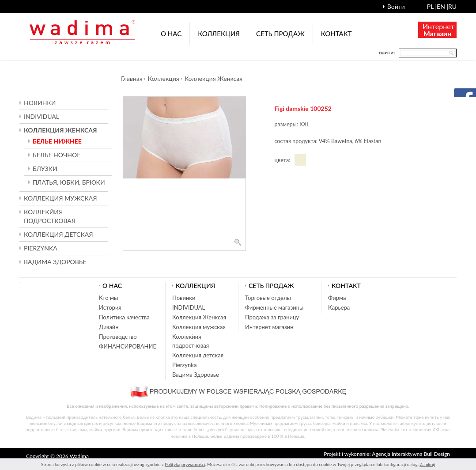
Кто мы (109, 298)
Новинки (40, 103)
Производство (118, 337)
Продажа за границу (272, 317)
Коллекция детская (198, 355)
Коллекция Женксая (213, 78)
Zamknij (427, 464)
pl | (432, 6)
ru (452, 6)
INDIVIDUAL (42, 116)
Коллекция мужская (199, 327)
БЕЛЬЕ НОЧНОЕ (57, 155)
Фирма (337, 298)
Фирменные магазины (274, 307)
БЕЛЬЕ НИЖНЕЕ (57, 141)
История (110, 307)
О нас (171, 34)
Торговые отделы (268, 298)
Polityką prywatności (185, 464)
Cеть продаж (280, 34)
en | (442, 6)
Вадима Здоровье (55, 262)
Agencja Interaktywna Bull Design (411, 454)
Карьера (339, 307)
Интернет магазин (269, 327)
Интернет (438, 30)
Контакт (336, 34)
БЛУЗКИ (45, 169)
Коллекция (219, 34)
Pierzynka (41, 248)
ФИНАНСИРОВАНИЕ (128, 346)
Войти (396, 6)
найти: (387, 52)
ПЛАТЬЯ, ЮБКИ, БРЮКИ (69, 182)
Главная (132, 78)
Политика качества (124, 317)
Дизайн (109, 327)
